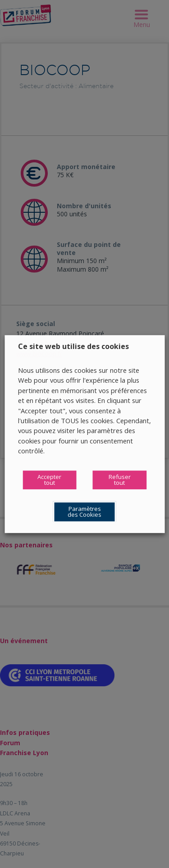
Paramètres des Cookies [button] (84, 512)
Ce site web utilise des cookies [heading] (73, 346)
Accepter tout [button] (49, 480)
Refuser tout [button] (120, 480)
